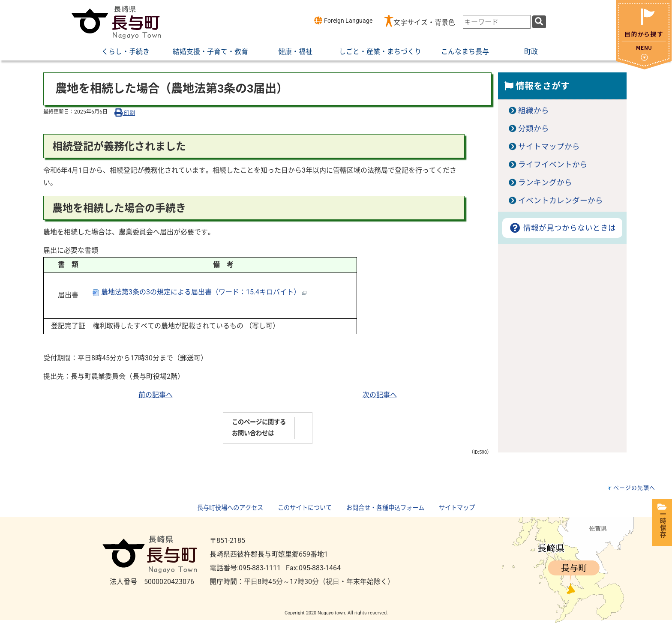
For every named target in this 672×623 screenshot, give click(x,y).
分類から (534, 129)
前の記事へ (156, 395)
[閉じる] (644, 67)
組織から (534, 111)
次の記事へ (380, 395)
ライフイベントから (553, 165)
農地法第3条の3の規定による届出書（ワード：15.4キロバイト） (199, 292)
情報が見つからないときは (562, 228)
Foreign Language (343, 20)
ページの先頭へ (634, 488)
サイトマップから (549, 147)
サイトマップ (457, 508)
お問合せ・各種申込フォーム (385, 508)
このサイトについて (305, 508)
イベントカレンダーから (561, 201)
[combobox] (497, 22)
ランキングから (545, 183)
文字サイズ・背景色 (424, 22)
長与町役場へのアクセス (230, 508)
